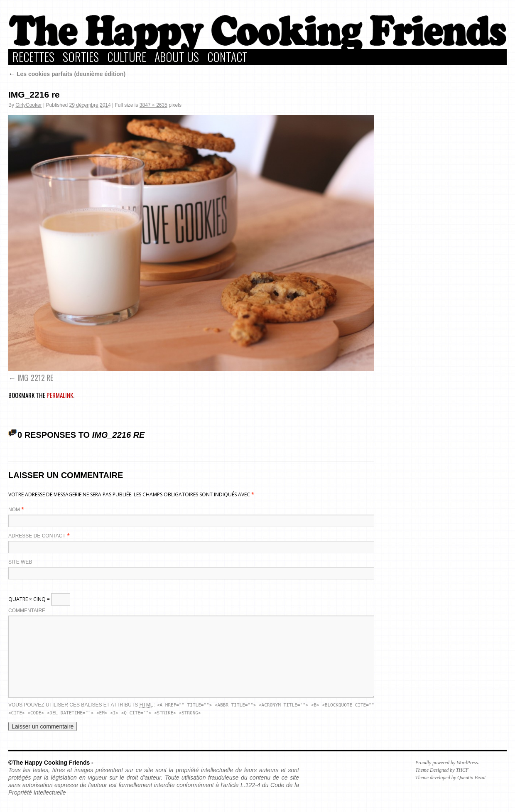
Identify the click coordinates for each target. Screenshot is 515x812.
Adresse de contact (37, 536)
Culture (127, 57)
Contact (227, 57)
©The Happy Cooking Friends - (51, 763)
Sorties (81, 57)
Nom (14, 510)
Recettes (33, 57)
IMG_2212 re (35, 378)
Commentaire (27, 611)
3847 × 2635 (153, 105)
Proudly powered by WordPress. (447, 763)
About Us (177, 57)
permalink (60, 395)
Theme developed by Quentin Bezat (450, 778)
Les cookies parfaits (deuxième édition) (67, 74)
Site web (20, 562)
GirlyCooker (28, 105)
